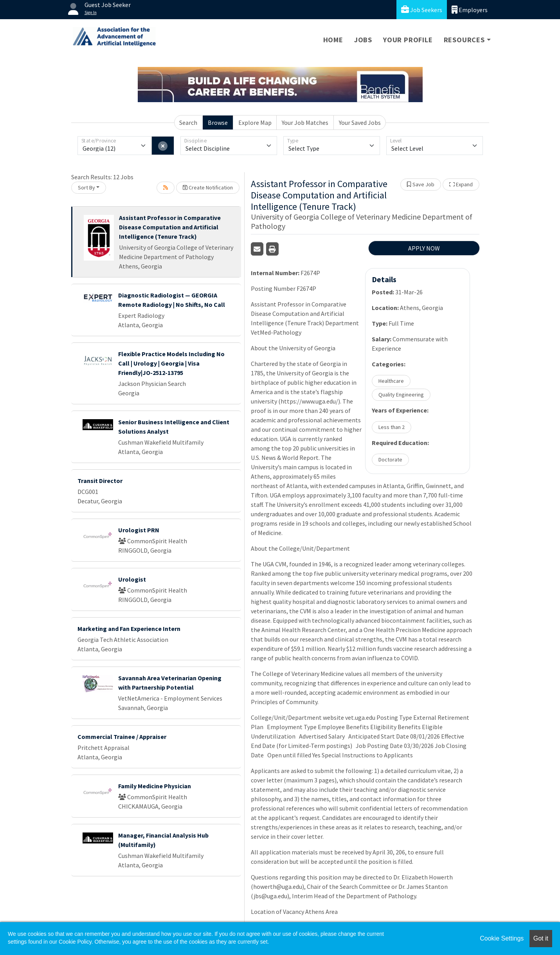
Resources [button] (464, 40)
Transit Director (100, 481)
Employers (470, 10)
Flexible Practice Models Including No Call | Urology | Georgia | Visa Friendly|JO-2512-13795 (171, 363)
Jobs (363, 40)
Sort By (86, 187)
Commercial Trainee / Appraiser (122, 737)
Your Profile (408, 40)
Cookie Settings (502, 938)
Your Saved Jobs (360, 123)
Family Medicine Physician (155, 786)
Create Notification (208, 187)
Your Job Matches (305, 123)
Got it (541, 938)
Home (333, 40)
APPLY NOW (424, 248)
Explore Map (255, 123)
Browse (218, 123)
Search (188, 123)
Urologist (132, 579)
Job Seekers (422, 10)
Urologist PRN (139, 530)
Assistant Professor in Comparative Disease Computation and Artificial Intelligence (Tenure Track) (170, 227)
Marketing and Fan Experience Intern (129, 629)
